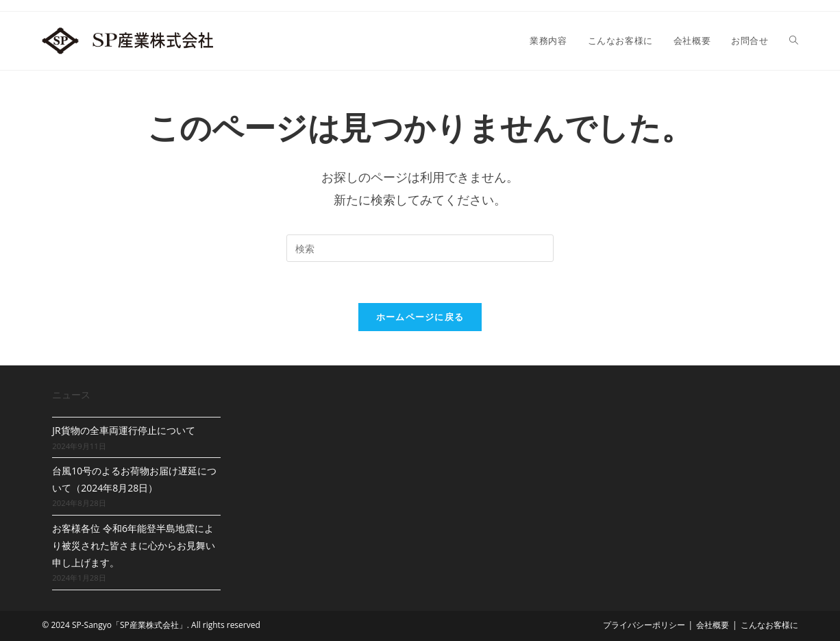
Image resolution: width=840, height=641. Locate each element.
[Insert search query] (420, 248)
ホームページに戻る (420, 317)
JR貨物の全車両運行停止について (123, 430)
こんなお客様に (769, 625)
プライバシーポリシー (644, 625)
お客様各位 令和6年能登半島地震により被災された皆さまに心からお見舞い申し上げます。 (134, 545)
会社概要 (713, 625)
